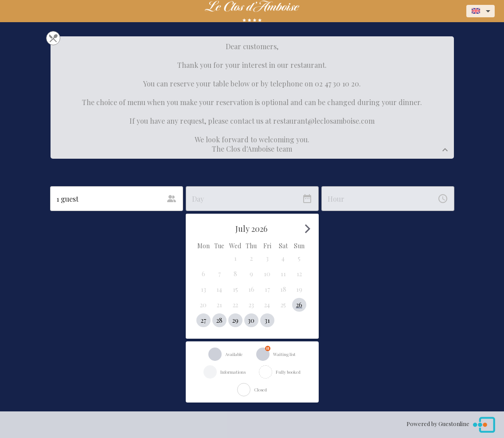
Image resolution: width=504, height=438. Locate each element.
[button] (235, 258)
